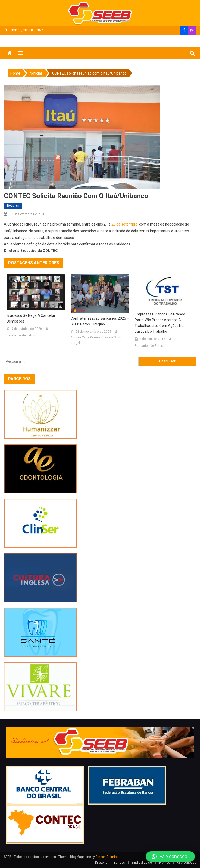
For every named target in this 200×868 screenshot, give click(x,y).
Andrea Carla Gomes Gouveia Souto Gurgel (96, 340)
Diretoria (101, 863)
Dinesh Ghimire (107, 857)
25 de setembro (124, 224)
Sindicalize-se (142, 863)
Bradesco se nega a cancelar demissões (31, 318)
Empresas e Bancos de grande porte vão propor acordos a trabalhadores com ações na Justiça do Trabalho (160, 323)
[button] (170, 857)
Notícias (13, 205)
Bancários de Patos (21, 335)
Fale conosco (186, 863)
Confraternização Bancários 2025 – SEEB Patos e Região (100, 321)
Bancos (119, 863)
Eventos (164, 863)
